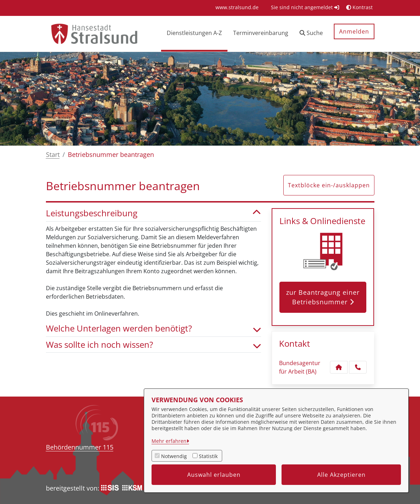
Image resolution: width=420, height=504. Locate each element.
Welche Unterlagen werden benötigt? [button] (154, 329)
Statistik (208, 456)
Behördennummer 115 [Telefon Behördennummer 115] (80, 447)
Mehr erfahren (169, 441)
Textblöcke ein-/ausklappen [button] (329, 185)
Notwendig (174, 456)
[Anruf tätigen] (358, 367)
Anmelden (354, 31)
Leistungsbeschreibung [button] (154, 213)
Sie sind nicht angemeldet (305, 7)
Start (53, 154)
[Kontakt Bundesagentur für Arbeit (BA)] (339, 367)
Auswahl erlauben (214, 475)
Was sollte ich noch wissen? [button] (154, 345)
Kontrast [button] (359, 7)
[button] (311, 34)
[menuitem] (237, 7)
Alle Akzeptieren (341, 475)
